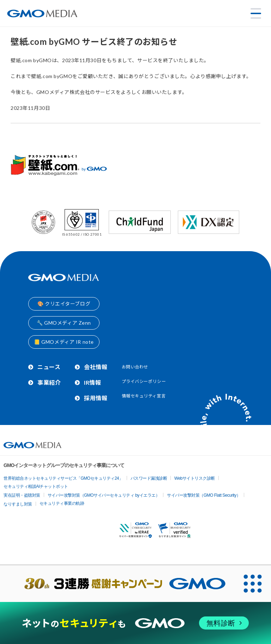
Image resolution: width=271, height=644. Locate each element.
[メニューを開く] (256, 13)
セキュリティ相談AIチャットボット (36, 486)
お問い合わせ (135, 367)
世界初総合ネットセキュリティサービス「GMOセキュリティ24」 (63, 478)
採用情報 (96, 398)
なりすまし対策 (18, 504)
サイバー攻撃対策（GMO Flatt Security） (204, 495)
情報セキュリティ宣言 (144, 396)
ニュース (49, 367)
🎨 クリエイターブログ (64, 304)
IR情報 (92, 382)
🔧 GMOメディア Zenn (64, 323)
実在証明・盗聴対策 (22, 495)
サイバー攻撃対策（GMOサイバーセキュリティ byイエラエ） (104, 495)
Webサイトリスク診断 (195, 478)
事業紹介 (49, 382)
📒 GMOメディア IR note (64, 342)
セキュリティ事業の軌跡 (62, 503)
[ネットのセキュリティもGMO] (135, 623)
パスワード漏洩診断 (149, 478)
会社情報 (96, 367)
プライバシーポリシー (144, 381)
